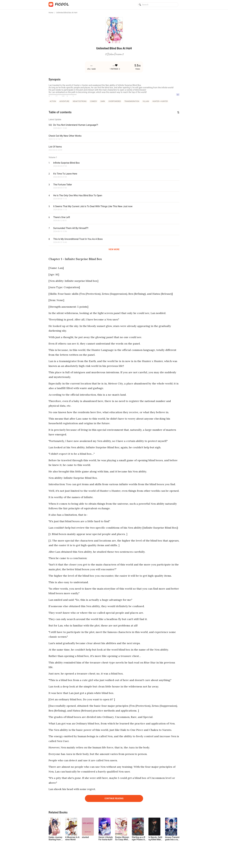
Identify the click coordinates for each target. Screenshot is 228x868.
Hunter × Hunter (160, 101)
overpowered (115, 101)
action (53, 101)
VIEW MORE (114, 249)
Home (51, 13)
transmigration (132, 101)
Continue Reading (114, 798)
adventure (64, 101)
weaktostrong (80, 101)
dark (103, 101)
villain (146, 101)
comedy (93, 101)
